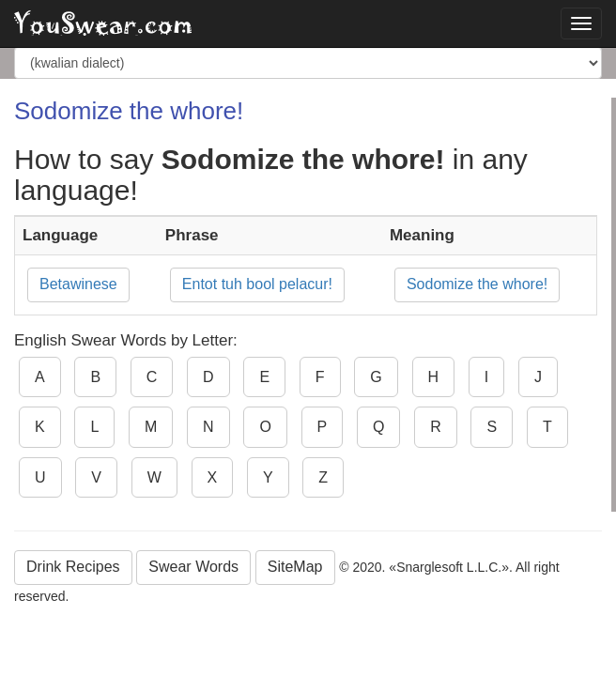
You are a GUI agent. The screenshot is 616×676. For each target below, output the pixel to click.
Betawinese (78, 284)
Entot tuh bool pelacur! (257, 284)
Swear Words (193, 567)
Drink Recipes (73, 567)
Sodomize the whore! (477, 284)
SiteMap (295, 567)
